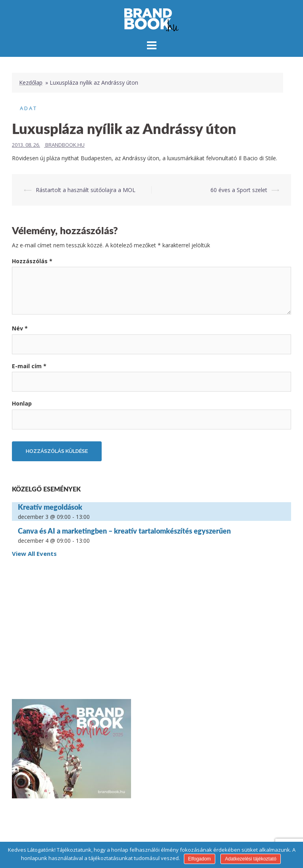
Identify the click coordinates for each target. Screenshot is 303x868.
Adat (29, 108)
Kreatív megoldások (50, 507)
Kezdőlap (31, 83)
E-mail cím (29, 366)
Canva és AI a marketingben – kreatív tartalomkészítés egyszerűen (124, 531)
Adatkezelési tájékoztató (250, 859)
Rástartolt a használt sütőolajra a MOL (86, 190)
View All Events (34, 553)
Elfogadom (200, 859)
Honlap (22, 403)
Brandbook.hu (65, 145)
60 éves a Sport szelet (239, 190)
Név (20, 328)
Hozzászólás (32, 261)
